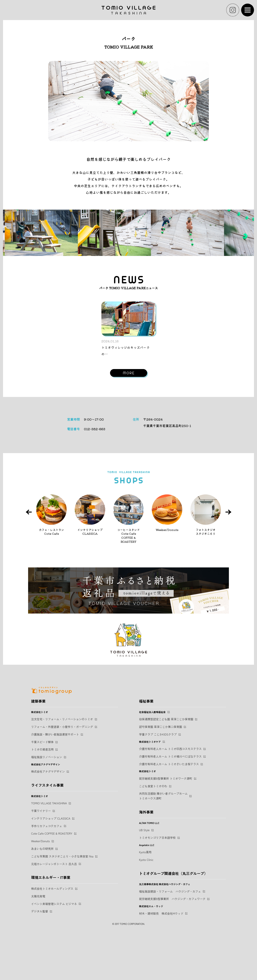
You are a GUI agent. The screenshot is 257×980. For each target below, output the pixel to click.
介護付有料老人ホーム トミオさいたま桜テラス (169, 808)
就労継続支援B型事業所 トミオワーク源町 (166, 822)
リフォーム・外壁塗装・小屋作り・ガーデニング (62, 771)
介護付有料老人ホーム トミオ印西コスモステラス (170, 793)
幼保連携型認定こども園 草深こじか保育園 (166, 763)
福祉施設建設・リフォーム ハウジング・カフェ (170, 935)
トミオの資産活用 (42, 793)
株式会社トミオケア (150, 786)
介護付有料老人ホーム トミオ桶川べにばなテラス (170, 800)
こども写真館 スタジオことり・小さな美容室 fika (62, 900)
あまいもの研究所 (42, 893)
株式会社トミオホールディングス (52, 932)
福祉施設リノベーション (47, 801)
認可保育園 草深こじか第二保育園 (161, 771)
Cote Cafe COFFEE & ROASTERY (52, 877)
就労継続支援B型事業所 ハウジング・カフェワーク (172, 943)
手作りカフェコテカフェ (47, 870)
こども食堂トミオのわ (153, 830)
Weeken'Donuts (40, 885)
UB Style (144, 874)
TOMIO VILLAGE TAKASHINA (49, 847)
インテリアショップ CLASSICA (51, 862)
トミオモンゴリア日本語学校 (157, 882)
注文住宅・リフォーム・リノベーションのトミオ (62, 763)
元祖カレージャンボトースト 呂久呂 (54, 908)
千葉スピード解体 (42, 786)
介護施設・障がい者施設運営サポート (55, 778)
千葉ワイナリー (41, 855)
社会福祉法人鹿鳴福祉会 (152, 756)
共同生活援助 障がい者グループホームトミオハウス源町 (163, 840)
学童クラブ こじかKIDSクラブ (158, 778)
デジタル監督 (40, 955)
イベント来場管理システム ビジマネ (54, 948)
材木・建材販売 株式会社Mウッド (161, 957)
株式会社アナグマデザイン (48, 815)
